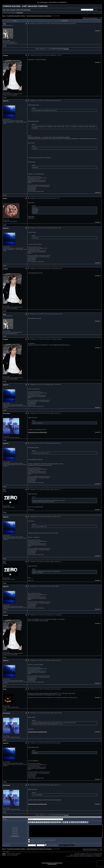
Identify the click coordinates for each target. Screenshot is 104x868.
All (63, 49)
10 (59, 49)
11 (61, 49)
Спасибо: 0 (98, 31)
